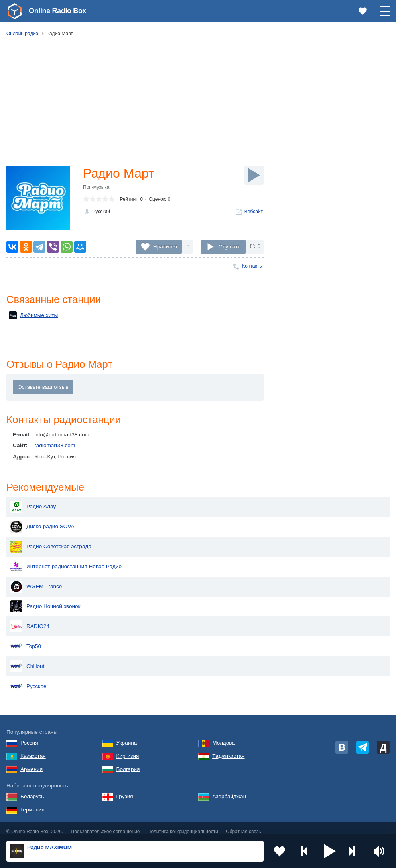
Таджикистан (228, 750)
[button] (330, 851)
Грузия (125, 790)
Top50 (26, 640)
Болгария (128, 763)
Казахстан (33, 750)
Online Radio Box (57, 11)
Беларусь (32, 790)
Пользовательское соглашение (105, 825)
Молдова (224, 736)
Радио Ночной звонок (45, 600)
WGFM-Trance (36, 580)
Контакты (252, 266)
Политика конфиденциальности (183, 825)
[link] (14, 11)
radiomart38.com (55, 445)
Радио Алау (33, 500)
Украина (127, 736)
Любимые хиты (33, 315)
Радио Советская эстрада (51, 540)
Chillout (27, 660)
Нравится (165, 246)
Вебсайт (254, 212)
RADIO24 (30, 620)
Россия (29, 736)
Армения (32, 763)
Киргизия (128, 750)
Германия (33, 803)
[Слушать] (254, 175)
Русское (29, 680)
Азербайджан (229, 790)
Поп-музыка (96, 187)
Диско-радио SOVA (42, 520)
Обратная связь (243, 825)
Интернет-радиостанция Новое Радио (66, 560)
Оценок (157, 199)
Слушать (230, 246)
